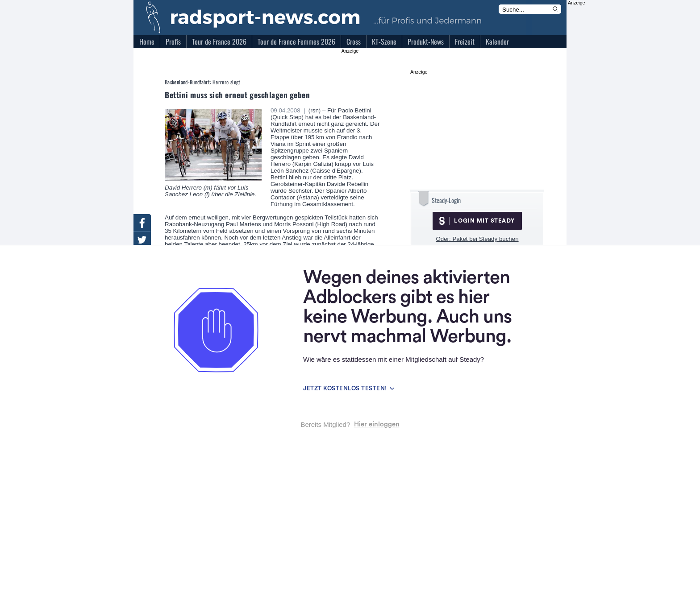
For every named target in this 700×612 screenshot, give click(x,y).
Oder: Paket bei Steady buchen (477, 239)
